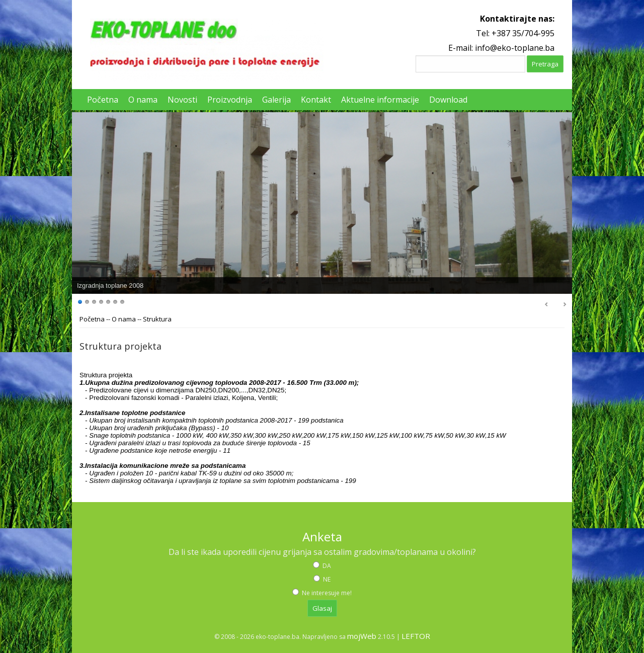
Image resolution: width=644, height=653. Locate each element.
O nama (124, 319)
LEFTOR (416, 636)
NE (326, 579)
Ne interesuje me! (326, 593)
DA (326, 566)
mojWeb (362, 636)
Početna (92, 319)
